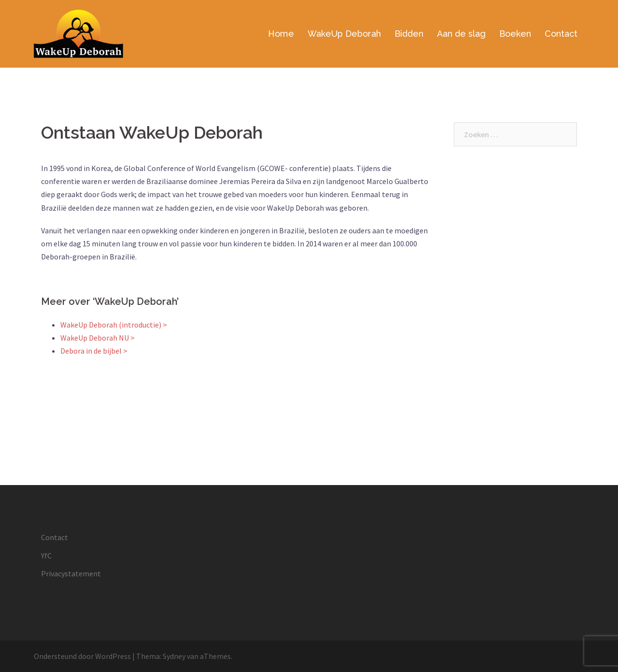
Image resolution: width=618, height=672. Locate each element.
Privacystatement (71, 573)
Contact (561, 34)
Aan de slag (461, 34)
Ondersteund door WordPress (82, 656)
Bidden (409, 34)
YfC (46, 556)
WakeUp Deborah (344, 34)
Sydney (174, 656)
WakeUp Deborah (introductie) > (114, 325)
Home (281, 34)
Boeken (515, 34)
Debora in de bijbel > (94, 351)
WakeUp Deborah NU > (98, 338)
